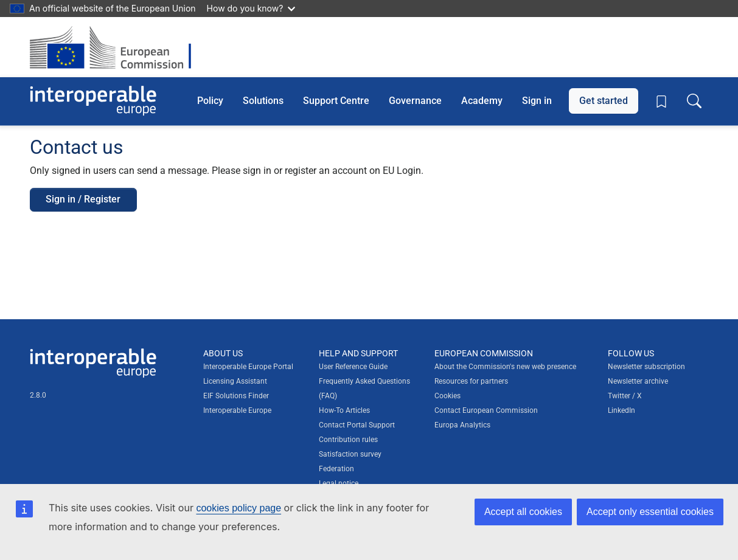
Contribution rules (348, 440)
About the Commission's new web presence (505, 367)
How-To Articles (344, 410)
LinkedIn (621, 410)
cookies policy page (238, 508)
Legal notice (339, 483)
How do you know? (251, 8)
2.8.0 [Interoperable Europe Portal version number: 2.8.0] (38, 395)
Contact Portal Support (357, 425)
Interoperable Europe (237, 410)
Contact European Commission (486, 410)
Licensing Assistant (235, 381)
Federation (336, 469)
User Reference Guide (353, 367)
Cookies (447, 396)
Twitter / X (625, 396)
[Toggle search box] (694, 101)
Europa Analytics (462, 425)
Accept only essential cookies (650, 512)
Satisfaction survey (350, 454)
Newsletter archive (638, 381)
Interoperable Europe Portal (248, 367)
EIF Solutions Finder (236, 396)
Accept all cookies (523, 512)
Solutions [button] (263, 101)
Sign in (537, 101)
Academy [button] (482, 101)
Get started (604, 101)
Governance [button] (415, 101)
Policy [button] (210, 101)
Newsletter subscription (646, 367)
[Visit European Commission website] (117, 47)
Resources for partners (471, 381)
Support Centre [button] (336, 101)
